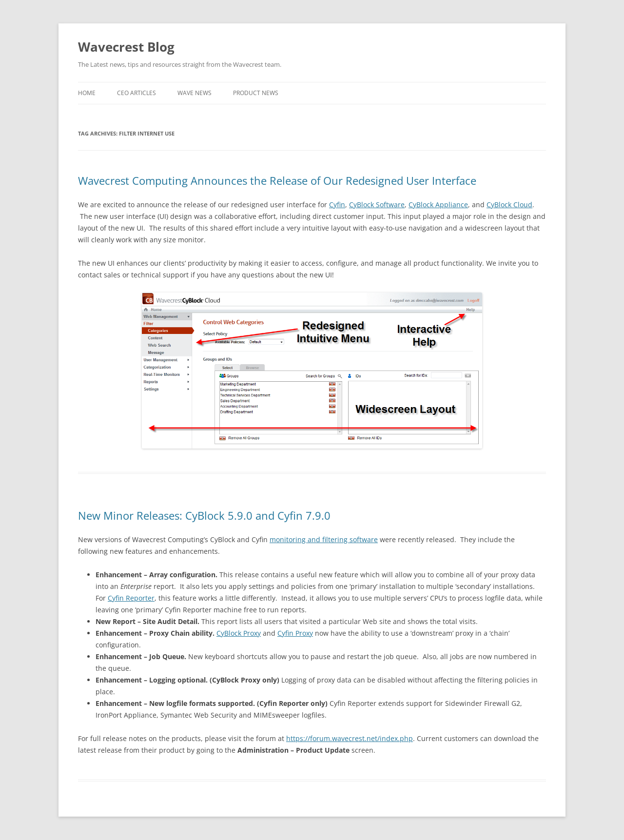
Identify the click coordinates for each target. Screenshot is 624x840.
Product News (256, 93)
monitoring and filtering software (324, 539)
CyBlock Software (377, 205)
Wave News (195, 93)
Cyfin (337, 205)
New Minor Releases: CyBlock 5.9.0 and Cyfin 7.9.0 (204, 515)
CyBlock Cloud (509, 205)
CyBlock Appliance (438, 205)
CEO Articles (136, 93)
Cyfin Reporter (131, 598)
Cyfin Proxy (295, 633)
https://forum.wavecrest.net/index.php (350, 738)
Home (87, 93)
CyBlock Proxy (239, 633)
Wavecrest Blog (126, 47)
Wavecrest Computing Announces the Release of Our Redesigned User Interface (277, 180)
